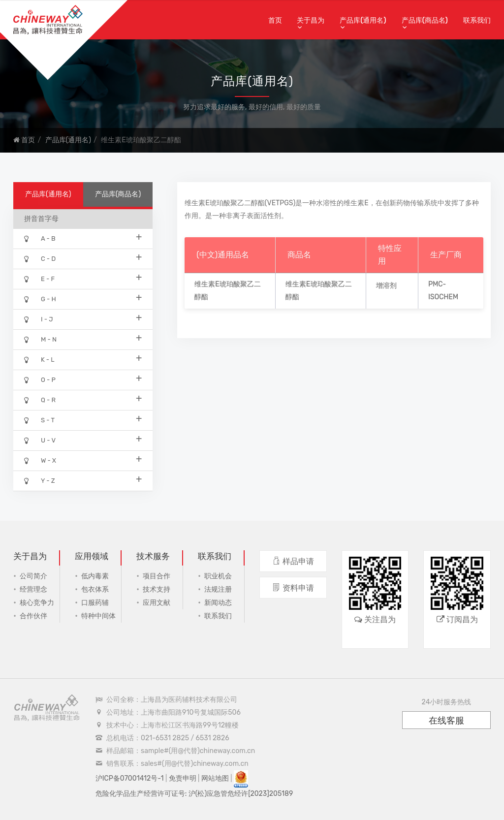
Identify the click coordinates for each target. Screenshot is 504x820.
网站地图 (215, 778)
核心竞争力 (37, 603)
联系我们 (477, 20)
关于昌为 (311, 20)
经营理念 (33, 589)
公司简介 (33, 576)
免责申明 (183, 778)
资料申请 (293, 588)
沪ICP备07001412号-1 (130, 778)
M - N (83, 339)
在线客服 (446, 721)
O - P (83, 379)
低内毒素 (95, 576)
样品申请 (293, 561)
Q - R (83, 399)
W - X (83, 460)
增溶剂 (386, 286)
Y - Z (83, 480)
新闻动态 (218, 603)
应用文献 (157, 603)
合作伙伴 (33, 616)
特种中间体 (98, 616)
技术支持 (157, 589)
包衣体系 (95, 589)
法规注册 (218, 589)
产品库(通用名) (363, 20)
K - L (83, 359)
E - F (83, 278)
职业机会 (218, 576)
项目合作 (157, 576)
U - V (83, 440)
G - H (83, 299)
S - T (83, 420)
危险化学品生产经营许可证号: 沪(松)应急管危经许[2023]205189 (194, 794)
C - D (83, 258)
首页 (275, 20)
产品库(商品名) (425, 20)
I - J (83, 319)
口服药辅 (95, 603)
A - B (83, 238)
